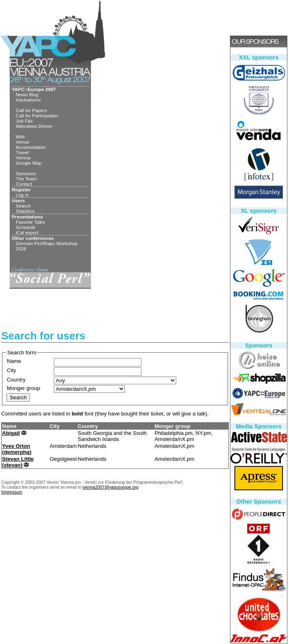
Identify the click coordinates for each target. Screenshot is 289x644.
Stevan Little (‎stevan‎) (18, 462)
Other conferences (33, 238)
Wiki (20, 137)
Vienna (23, 158)
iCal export (27, 232)
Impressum (12, 492)
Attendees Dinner (34, 126)
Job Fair (24, 121)
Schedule (26, 227)
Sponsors (26, 173)
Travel (22, 152)
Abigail (11, 433)
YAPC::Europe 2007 (34, 89)
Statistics (25, 211)
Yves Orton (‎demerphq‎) (17, 449)
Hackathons (28, 100)
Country (16, 380)
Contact (24, 184)
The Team (26, 179)
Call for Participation (37, 115)
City (12, 370)
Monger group (23, 388)
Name (14, 361)
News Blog (27, 94)
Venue (22, 142)
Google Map (29, 163)
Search (23, 206)
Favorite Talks (30, 222)
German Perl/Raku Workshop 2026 (47, 246)
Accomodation (31, 147)
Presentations (27, 217)
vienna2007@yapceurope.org (111, 487)
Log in (22, 195)
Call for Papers (32, 110)
